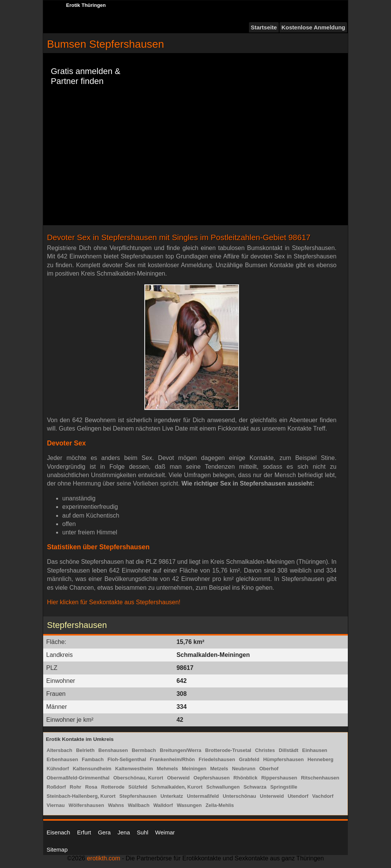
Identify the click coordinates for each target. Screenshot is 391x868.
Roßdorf (56, 787)
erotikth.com (104, 858)
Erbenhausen (62, 759)
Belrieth (85, 750)
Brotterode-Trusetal (228, 750)
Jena (124, 832)
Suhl (142, 832)
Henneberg (320, 759)
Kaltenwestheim (134, 769)
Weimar (165, 832)
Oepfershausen (212, 778)
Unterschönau (239, 796)
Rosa (91, 787)
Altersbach (59, 750)
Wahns (116, 805)
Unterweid (272, 796)
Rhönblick (245, 778)
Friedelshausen (217, 759)
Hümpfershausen (283, 759)
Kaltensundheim (92, 769)
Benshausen (113, 750)
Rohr (76, 787)
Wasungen (189, 805)
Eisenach (58, 832)
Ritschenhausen (320, 778)
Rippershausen (279, 778)
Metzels (219, 769)
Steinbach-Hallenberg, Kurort (81, 796)
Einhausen (315, 750)
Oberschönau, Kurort (138, 778)
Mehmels (168, 769)
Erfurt (84, 832)
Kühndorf (58, 769)
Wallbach (139, 805)
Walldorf (163, 805)
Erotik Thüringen (86, 5)
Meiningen (194, 769)
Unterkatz (172, 796)
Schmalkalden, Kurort (177, 787)
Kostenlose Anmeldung (313, 27)
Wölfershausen (86, 805)
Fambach (93, 759)
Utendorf (298, 796)
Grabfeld (249, 759)
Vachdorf (323, 796)
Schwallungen (223, 787)
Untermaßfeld (203, 796)
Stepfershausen (138, 796)
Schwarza (255, 787)
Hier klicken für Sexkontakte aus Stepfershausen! (114, 602)
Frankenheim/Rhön (173, 759)
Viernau (56, 805)
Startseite (264, 27)
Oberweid (178, 778)
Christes (265, 750)
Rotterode (113, 787)
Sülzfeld (138, 787)
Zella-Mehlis (220, 805)
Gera (104, 832)
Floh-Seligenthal (127, 759)
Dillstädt (288, 750)
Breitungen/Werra (181, 750)
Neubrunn (243, 769)
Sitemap (57, 849)
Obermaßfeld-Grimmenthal (78, 778)
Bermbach (144, 750)
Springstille (284, 787)
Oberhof (269, 769)
